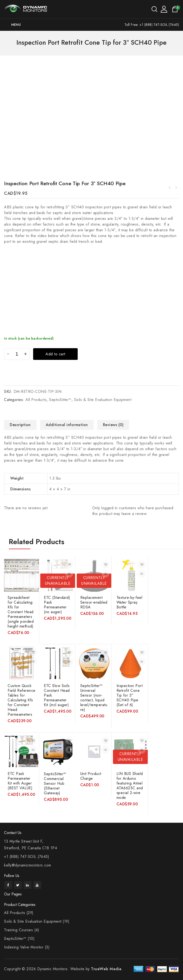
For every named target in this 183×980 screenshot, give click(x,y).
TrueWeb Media (106, 969)
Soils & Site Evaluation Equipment (103, 400)
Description (20, 425)
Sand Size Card (170, 188)
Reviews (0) (113, 425)
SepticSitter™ (60, 400)
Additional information (67, 425)
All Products (36, 400)
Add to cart (55, 354)
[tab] (22, 425)
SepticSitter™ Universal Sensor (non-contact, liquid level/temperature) (176, 188)
